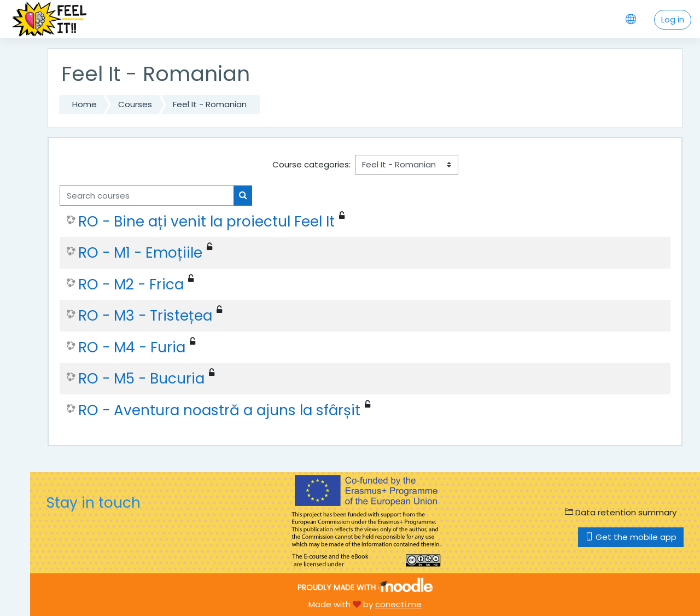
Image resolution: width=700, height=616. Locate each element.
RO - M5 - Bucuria (141, 379)
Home (84, 104)
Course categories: (311, 164)
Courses (135, 104)
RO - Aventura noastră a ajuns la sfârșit (219, 410)
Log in (673, 19)
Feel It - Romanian (210, 104)
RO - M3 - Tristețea (145, 316)
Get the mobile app (631, 537)
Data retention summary (621, 512)
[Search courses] (147, 196)
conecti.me (398, 604)
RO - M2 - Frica (131, 284)
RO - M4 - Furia (132, 347)
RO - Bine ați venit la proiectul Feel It (206, 222)
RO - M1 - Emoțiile (140, 253)
